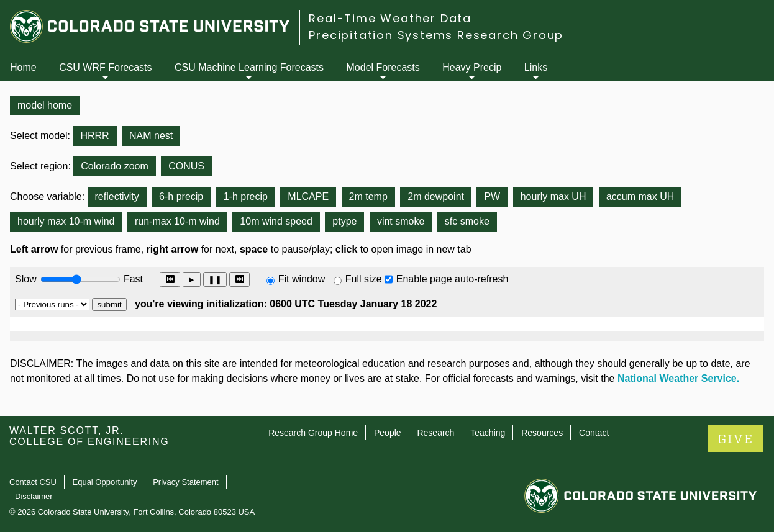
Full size (364, 279)
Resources (542, 433)
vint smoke (401, 221)
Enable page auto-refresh (453, 279)
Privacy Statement (186, 482)
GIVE (736, 439)
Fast (132, 279)
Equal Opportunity (105, 482)
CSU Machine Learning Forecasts (249, 67)
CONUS (186, 166)
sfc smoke (467, 221)
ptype (344, 221)
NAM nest (151, 136)
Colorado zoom (115, 166)
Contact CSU (33, 482)
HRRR (94, 136)
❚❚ (215, 280)
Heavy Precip (472, 67)
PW (492, 196)
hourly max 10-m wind (66, 221)
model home (45, 105)
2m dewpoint (436, 196)
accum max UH (640, 196)
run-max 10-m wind (177, 221)
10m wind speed (276, 221)
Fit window (302, 279)
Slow (26, 279)
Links (536, 67)
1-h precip (246, 196)
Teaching (488, 433)
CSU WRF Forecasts (105, 67)
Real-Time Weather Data (390, 18)
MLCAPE (308, 196)
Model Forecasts (383, 67)
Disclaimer (34, 496)
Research (435, 433)
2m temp (368, 196)
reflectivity (117, 196)
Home (23, 67)
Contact (594, 433)
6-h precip (181, 196)
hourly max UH (553, 196)
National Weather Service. (678, 378)
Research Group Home (313, 433)
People (388, 433)
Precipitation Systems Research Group (436, 35)
